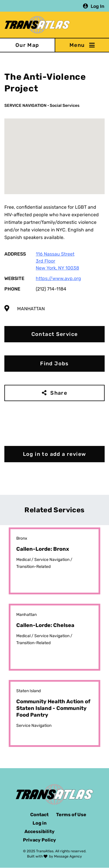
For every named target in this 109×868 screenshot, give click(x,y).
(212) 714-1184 (51, 289)
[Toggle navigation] (82, 45)
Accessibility (40, 831)
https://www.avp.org (58, 278)
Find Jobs (54, 364)
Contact (39, 815)
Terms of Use (71, 815)
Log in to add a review (55, 454)
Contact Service (55, 334)
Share (59, 393)
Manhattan (31, 309)
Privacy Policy (40, 840)
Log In (98, 6)
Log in (40, 823)
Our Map (27, 45)
